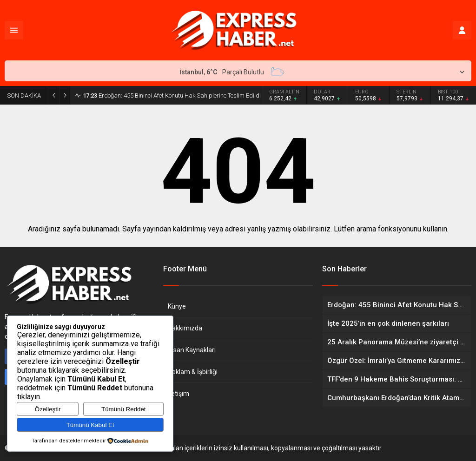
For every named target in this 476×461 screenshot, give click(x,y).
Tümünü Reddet (124, 409)
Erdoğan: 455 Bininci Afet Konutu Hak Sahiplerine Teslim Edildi (172, 95)
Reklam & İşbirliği (193, 372)
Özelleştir (48, 409)
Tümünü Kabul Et (90, 425)
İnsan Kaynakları (192, 350)
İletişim (178, 394)
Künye (177, 306)
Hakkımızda (185, 328)
